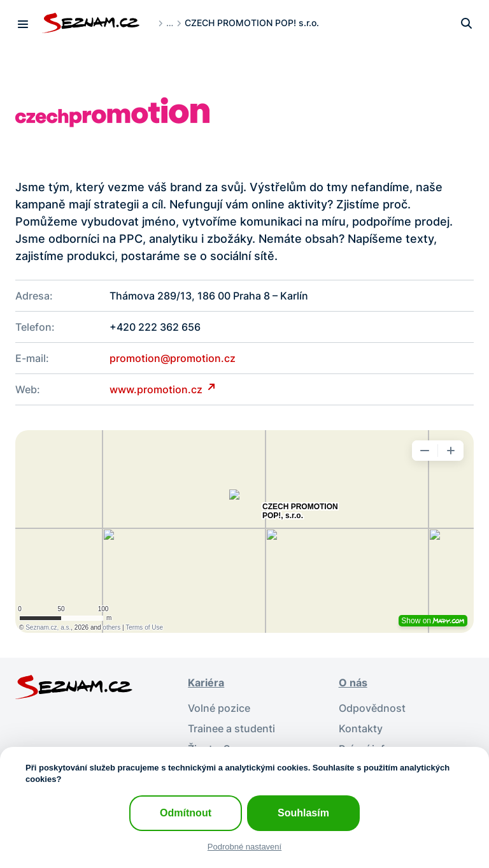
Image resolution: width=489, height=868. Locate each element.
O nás (353, 683)
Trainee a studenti (231, 728)
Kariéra (206, 683)
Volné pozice (219, 708)
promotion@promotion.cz (173, 358)
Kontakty (361, 728)
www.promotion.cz (157, 389)
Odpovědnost (372, 708)
